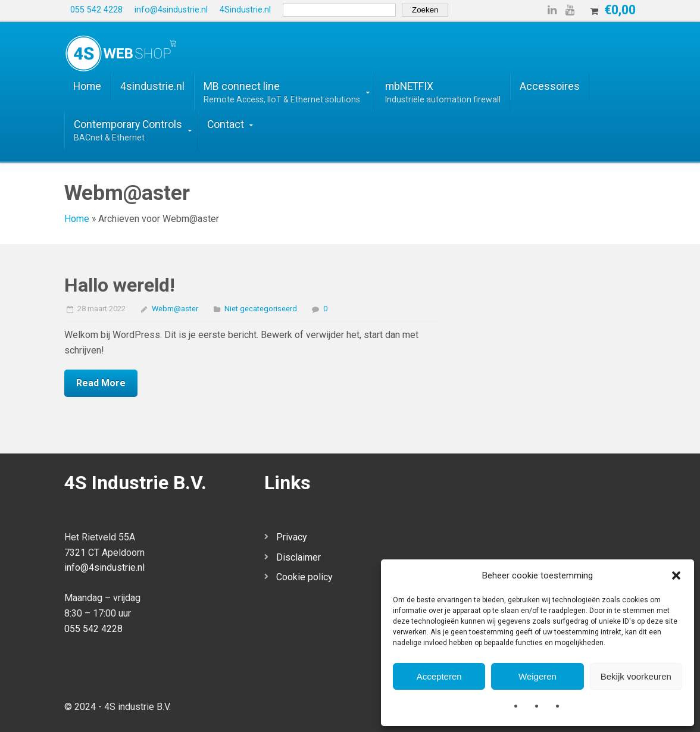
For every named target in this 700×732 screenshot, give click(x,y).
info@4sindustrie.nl (104, 567)
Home (77, 219)
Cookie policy (304, 577)
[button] (676, 575)
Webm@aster (175, 309)
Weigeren (537, 676)
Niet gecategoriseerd (261, 309)
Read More (101, 383)
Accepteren (439, 676)
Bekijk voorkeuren (636, 676)
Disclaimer (299, 557)
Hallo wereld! (120, 285)
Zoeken (425, 10)
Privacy (292, 537)
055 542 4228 (93, 629)
